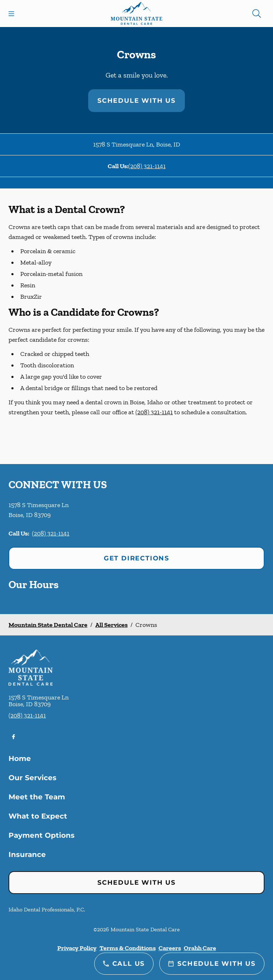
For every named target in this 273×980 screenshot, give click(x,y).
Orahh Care (200, 948)
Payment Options (42, 835)
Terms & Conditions (128, 948)
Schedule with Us (136, 101)
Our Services (33, 778)
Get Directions (136, 558)
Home (20, 758)
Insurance (27, 854)
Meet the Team (37, 797)
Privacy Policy (77, 948)
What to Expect (38, 816)
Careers (170, 948)
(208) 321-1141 (147, 166)
